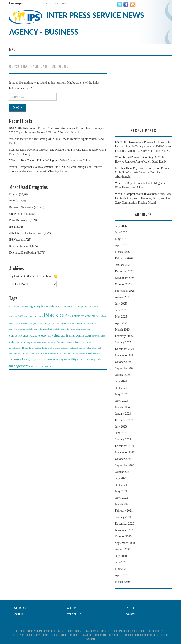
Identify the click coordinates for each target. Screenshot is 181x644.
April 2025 (121, 323)
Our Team (72, 608)
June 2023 (121, 433)
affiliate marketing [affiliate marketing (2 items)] (21, 306)
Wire (12, 201)
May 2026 (121, 239)
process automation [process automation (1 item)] (43, 360)
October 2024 (123, 362)
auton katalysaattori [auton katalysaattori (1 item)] (80, 306)
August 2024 (123, 375)
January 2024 (123, 414)
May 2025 (121, 317)
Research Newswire (21, 207)
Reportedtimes (18, 246)
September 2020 (125, 543)
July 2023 (121, 427)
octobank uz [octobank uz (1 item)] (15, 353)
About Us (19, 614)
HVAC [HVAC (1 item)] (25, 348)
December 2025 (125, 271)
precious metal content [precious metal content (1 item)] (89, 353)
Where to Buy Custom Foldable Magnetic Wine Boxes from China (49, 161)
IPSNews (15, 240)
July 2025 (121, 304)
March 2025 (122, 330)
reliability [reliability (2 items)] (70, 359)
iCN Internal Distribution (24, 233)
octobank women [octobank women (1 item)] (48, 353)
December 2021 (125, 446)
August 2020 (123, 549)
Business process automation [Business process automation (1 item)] (53, 324)
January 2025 (123, 342)
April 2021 (121, 498)
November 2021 (125, 452)
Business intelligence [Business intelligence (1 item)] (29, 324)
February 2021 (124, 511)
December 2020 (125, 524)
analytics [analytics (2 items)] (39, 306)
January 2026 (123, 265)
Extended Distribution (22, 253)
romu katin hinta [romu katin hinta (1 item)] (37, 366)
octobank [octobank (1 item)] (65, 348)
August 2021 (123, 472)
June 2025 (121, 310)
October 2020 (123, 537)
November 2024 (125, 355)
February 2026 (124, 258)
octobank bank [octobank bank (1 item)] (77, 348)
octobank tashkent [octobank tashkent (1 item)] (93, 348)
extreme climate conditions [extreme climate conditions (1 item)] (44, 342)
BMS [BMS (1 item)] (71, 316)
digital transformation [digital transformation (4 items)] (72, 335)
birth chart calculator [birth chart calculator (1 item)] (33, 316)
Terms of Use (74, 614)
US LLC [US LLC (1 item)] (49, 366)
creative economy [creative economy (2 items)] (42, 335)
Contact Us (20, 608)
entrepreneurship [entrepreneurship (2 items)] (20, 342)
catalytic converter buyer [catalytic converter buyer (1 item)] (78, 324)
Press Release (17, 220)
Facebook (131, 614)
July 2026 (121, 226)
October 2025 (123, 284)
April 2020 (121, 575)
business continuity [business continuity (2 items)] (86, 316)
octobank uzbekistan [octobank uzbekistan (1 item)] (30, 353)
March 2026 (122, 252)
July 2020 (121, 556)
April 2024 (121, 401)
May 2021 (121, 491)
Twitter (130, 608)
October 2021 (123, 459)
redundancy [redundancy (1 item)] (58, 360)
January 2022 (123, 440)
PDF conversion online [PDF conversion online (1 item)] (68, 353)
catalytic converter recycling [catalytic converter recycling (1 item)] (39, 329)
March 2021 (122, 504)
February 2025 (124, 336)
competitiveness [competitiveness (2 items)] (19, 335)
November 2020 (125, 530)
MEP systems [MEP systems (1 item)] (54, 348)
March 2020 (122, 582)
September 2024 (125, 368)
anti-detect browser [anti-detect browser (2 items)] (58, 306)
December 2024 (125, 349)
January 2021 (123, 517)
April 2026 (121, 245)
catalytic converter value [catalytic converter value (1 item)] (64, 329)
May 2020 (121, 569)
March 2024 (122, 407)
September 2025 (125, 291)
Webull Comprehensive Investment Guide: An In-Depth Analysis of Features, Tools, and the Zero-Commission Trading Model (143, 198)
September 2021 (125, 465)
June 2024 (121, 388)
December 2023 (125, 420)
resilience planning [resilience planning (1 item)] (86, 360)
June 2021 (121, 485)
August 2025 (123, 297)
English (14, 194)
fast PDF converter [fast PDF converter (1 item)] (66, 342)
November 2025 (125, 278)
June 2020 (121, 562)
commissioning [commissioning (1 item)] (83, 329)
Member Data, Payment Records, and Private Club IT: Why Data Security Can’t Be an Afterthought (142, 172)
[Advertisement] (143, 91)
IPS (11, 227)
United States (17, 214)
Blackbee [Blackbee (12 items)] (55, 315)
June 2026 (121, 233)
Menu (13, 49)
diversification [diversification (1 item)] (98, 336)
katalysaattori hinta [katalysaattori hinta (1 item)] (38, 348)
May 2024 (121, 394)
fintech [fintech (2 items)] (80, 342)
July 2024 (121, 381)
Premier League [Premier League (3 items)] (21, 359)
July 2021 (121, 478)
